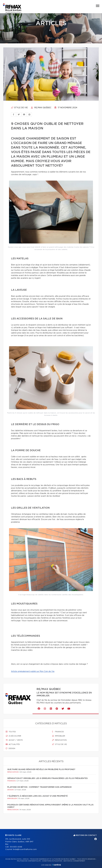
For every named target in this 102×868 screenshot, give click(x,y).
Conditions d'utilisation (52, 861)
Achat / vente (14, 740)
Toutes (11, 732)
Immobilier (59, 736)
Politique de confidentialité (29, 861)
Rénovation (59, 740)
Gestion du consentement (74, 861)
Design (10, 748)
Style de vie (19, 108)
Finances (58, 732)
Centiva (57, 865)
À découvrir (13, 736)
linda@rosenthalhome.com (25, 849)
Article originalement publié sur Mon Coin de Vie (33, 671)
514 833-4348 (16, 847)
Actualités (13, 744)
